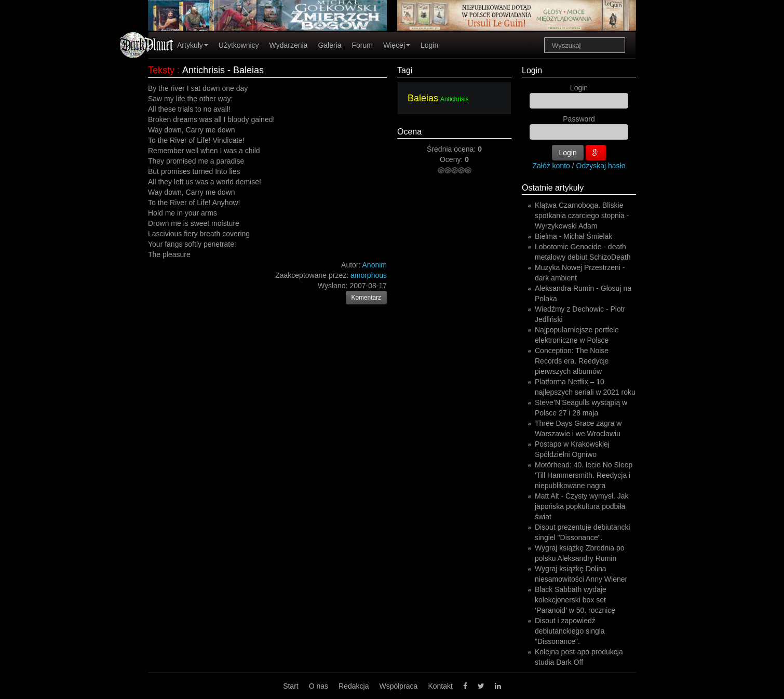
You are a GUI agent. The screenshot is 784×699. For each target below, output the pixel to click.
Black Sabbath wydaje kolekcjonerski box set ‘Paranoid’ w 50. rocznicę (575, 600)
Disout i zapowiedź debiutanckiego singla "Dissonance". (570, 631)
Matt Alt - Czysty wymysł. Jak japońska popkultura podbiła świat (582, 506)
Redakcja (354, 686)
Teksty (161, 70)
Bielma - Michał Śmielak (573, 236)
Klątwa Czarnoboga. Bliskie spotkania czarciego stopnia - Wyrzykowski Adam (582, 216)
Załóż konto (551, 166)
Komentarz (367, 298)
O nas (319, 686)
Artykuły (193, 45)
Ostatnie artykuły (553, 188)
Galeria (329, 45)
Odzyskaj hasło (601, 166)
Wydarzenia (289, 45)
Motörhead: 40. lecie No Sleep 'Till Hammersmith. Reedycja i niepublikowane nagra (584, 475)
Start (291, 686)
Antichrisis (455, 99)
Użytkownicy (239, 45)
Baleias (423, 98)
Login (429, 45)
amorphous (369, 275)
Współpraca (398, 686)
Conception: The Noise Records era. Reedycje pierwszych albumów (572, 361)
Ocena (409, 132)
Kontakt (440, 686)
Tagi (405, 70)
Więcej (397, 45)
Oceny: (452, 159)
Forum (362, 45)
